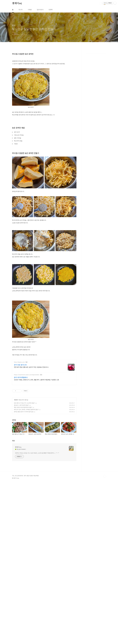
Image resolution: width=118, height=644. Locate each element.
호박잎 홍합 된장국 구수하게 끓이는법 (24, 511)
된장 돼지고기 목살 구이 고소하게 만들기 (24, 502)
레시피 (21, 10)
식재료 (30, 10)
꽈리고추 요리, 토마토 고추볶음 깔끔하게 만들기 (26, 508)
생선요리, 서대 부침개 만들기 (21, 504)
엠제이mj (17, 3)
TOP (105, 614)
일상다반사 (40, 10)
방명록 (51, 10)
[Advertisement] (44, 62)
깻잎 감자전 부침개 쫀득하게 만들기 (23, 506)
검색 (101, 3)
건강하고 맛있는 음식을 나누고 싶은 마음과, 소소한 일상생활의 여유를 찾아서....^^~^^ (37, 590)
